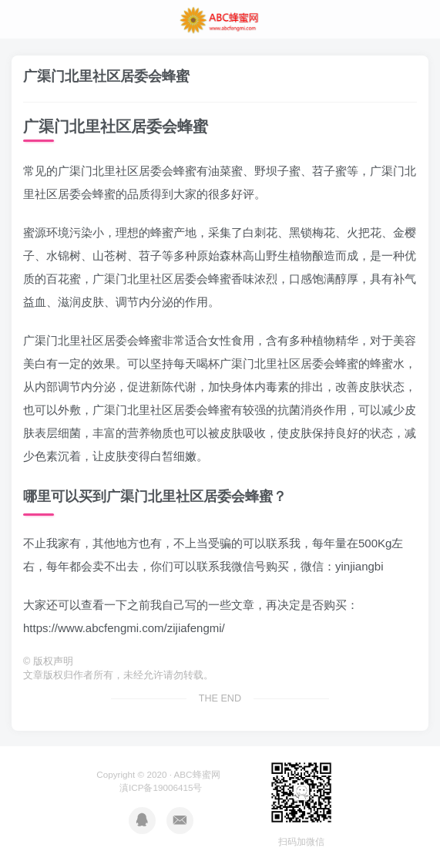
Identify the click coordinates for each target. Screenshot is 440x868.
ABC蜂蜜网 (197, 774)
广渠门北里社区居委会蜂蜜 (106, 76)
